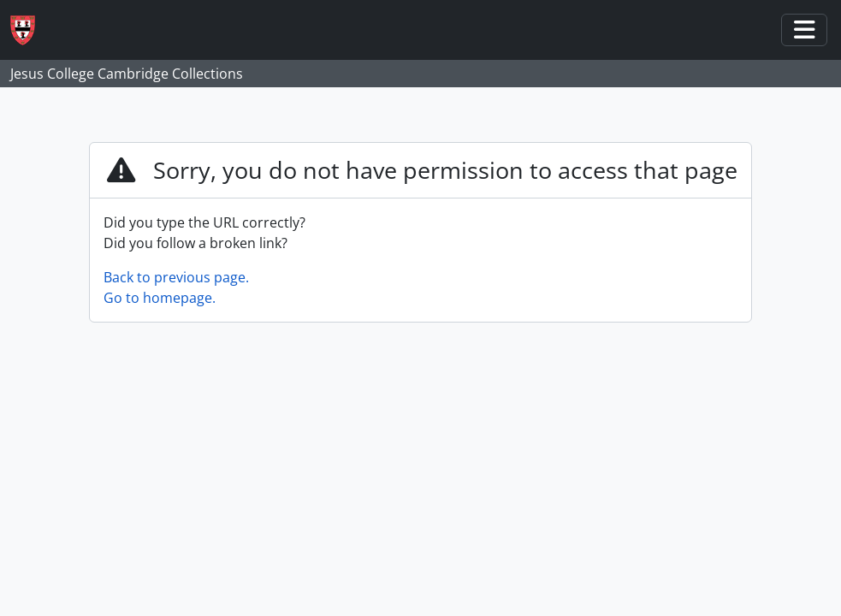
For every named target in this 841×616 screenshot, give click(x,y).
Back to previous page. (176, 277)
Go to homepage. (160, 298)
